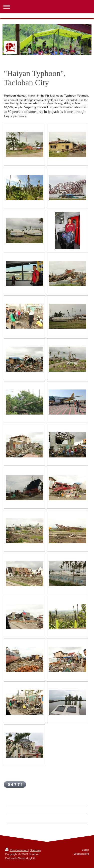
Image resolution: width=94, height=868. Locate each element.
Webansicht (81, 854)
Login (85, 850)
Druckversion (17, 850)
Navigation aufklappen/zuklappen (47, 7)
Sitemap (35, 850)
